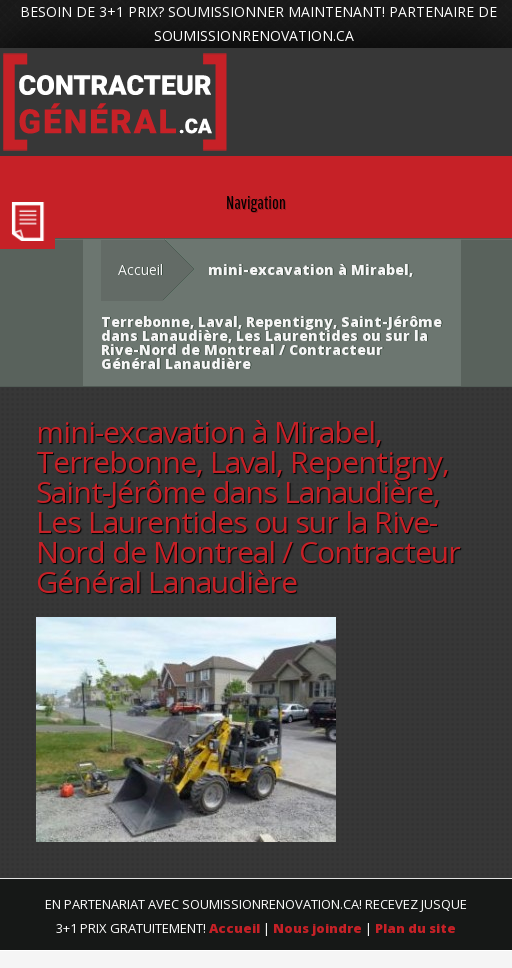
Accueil (140, 269)
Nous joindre (317, 928)
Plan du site (415, 928)
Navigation (256, 202)
